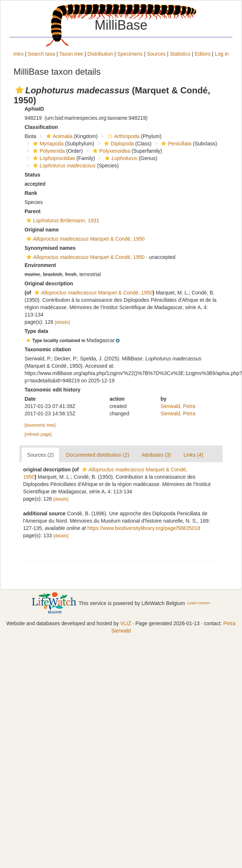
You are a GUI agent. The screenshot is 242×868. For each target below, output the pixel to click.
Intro (18, 54)
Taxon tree (71, 54)
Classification (41, 127)
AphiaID (34, 109)
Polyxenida (48, 151)
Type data (36, 331)
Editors (203, 54)
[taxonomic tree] (40, 425)
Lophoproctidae (53, 158)
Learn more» (199, 603)
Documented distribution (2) (98, 455)
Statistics (180, 54)
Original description (49, 283)
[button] (19, 90)
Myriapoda (47, 144)
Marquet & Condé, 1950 (85, 239)
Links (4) (193, 455)
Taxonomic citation (48, 349)
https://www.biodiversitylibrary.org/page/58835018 (144, 528)
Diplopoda (118, 144)
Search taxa (42, 54)
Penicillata (175, 144)
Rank (31, 193)
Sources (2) (40, 455)
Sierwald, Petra (178, 406)
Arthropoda (122, 136)
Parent (33, 211)
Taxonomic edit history (52, 390)
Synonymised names (50, 248)
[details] (63, 322)
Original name (42, 230)
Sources (156, 54)
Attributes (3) (156, 455)
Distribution (100, 54)
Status (32, 175)
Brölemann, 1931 (62, 220)
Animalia (58, 136)
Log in (222, 54)
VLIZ (126, 623)
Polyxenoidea (111, 151)
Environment (40, 265)
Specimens (130, 54)
